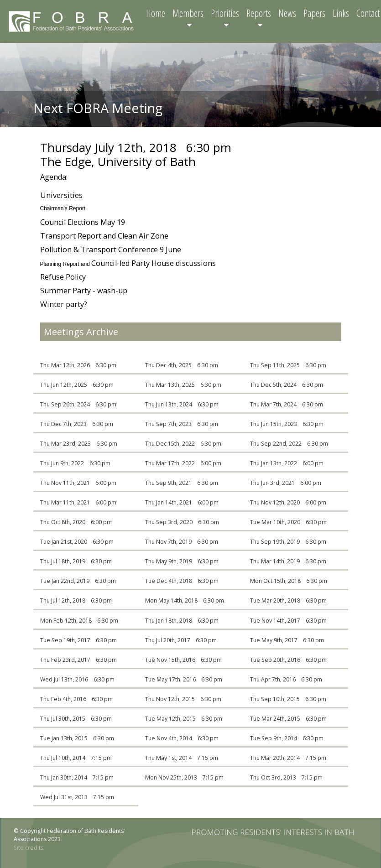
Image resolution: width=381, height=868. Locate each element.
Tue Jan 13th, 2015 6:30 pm (77, 738)
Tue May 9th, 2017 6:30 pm (287, 640)
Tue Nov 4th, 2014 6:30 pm (182, 738)
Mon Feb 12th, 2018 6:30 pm (79, 621)
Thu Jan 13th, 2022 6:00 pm (287, 463)
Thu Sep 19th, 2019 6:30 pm (288, 542)
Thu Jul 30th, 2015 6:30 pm (76, 719)
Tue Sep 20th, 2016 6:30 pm (288, 660)
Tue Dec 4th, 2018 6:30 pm (182, 581)
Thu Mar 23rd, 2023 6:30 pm (79, 444)
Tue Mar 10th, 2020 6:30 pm (288, 522)
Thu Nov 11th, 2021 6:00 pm (78, 483)
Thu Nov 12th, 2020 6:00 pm (288, 502)
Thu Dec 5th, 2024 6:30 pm (287, 385)
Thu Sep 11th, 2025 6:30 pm (288, 365)
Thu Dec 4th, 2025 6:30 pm (182, 365)
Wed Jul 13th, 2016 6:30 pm (77, 679)
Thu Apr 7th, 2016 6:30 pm (286, 679)
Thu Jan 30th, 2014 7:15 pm (77, 777)
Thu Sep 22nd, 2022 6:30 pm (289, 444)
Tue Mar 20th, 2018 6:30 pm (288, 600)
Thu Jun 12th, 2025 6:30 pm (77, 385)
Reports (259, 13)
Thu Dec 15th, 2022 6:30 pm (183, 444)
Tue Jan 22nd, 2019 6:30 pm (78, 581)
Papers (314, 13)
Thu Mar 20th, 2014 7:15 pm (288, 758)
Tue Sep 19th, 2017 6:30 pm (78, 640)
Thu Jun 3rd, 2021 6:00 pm (286, 483)
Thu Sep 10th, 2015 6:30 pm (288, 699)
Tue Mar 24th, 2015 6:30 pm (288, 719)
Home (156, 13)
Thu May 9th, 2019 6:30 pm (182, 561)
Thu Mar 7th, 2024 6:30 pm (287, 404)
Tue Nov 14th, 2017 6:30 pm (288, 621)
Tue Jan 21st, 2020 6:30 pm (77, 542)
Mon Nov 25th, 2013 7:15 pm (184, 777)
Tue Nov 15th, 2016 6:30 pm (183, 660)
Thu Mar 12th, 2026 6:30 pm (78, 365)
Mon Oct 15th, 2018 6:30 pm (289, 581)
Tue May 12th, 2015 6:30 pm (184, 719)
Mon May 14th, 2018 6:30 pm (185, 600)
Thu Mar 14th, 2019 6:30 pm (288, 561)
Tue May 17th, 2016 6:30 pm (184, 679)
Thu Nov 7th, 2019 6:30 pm (182, 542)
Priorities (225, 13)
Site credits (29, 848)
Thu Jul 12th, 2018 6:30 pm (76, 600)
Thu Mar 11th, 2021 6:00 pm (78, 502)
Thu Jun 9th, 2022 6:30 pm (75, 463)
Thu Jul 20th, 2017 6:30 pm (181, 640)
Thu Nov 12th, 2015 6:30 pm (183, 699)
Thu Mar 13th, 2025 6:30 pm (183, 385)
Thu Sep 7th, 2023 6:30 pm (182, 424)
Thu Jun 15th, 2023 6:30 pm (287, 424)
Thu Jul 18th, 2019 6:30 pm (76, 561)
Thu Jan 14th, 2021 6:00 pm (182, 502)
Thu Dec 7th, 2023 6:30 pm (77, 424)
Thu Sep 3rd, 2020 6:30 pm (182, 522)
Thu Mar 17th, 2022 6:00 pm (183, 463)
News (287, 13)
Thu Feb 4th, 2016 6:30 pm (76, 699)
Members (188, 13)
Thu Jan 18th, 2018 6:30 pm (182, 621)
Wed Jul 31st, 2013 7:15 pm (77, 797)
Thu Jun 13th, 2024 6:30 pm (182, 404)
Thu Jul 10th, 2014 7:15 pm (76, 758)
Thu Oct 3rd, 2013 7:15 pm (286, 777)
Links (341, 13)
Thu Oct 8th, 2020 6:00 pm (76, 522)
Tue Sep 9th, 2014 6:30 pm (287, 738)
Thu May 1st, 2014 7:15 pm (182, 758)
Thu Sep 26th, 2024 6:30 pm (78, 404)
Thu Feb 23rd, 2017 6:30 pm (78, 660)
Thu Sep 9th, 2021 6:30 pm (182, 483)
